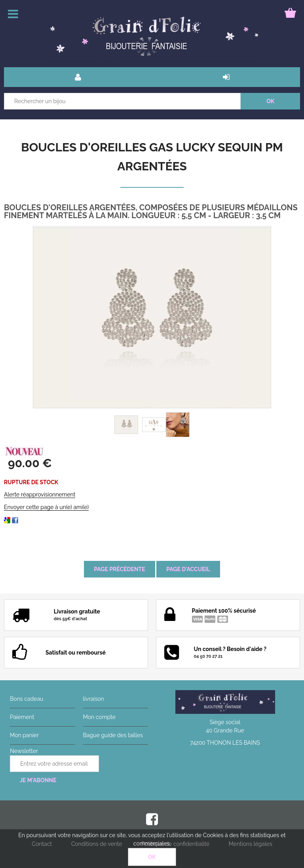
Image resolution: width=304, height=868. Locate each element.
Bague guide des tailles (113, 735)
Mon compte (99, 717)
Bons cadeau (27, 699)
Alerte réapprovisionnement (40, 494)
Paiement (22, 717)
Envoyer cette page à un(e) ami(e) (46, 507)
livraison (94, 699)
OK (152, 857)
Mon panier (24, 735)
